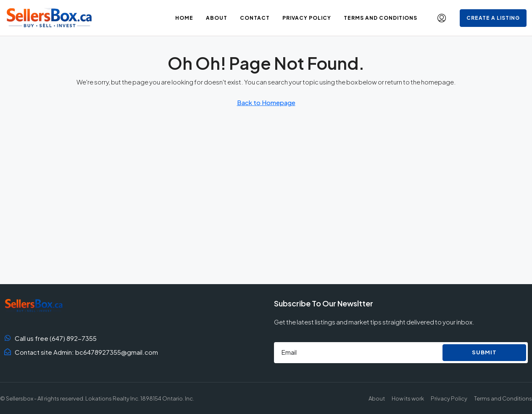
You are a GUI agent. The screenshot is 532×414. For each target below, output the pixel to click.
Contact (255, 18)
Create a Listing (493, 18)
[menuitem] (442, 18)
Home (184, 18)
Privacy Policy (307, 18)
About (217, 18)
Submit (484, 352)
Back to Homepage (266, 102)
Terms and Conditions (381, 18)
